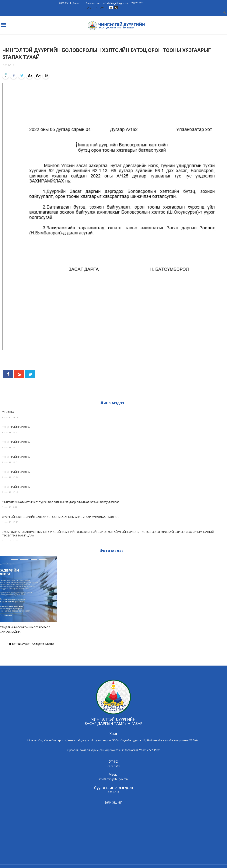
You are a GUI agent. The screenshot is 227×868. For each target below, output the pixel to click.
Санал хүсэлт (93, 3)
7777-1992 (137, 3)
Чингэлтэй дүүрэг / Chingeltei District (31, 644)
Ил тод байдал (119, 39)
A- (97, 7)
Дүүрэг (18, 39)
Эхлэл (6, 39)
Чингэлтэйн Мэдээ (93, 39)
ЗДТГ (30, 39)
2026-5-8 (113, 792)
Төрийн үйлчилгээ (145, 39)
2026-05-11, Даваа (69, 3)
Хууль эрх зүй (169, 39)
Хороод (42, 39)
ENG (89, 8)
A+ (102, 7)
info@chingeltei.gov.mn (116, 3)
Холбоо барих (191, 39)
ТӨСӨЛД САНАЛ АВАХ (64, 39)
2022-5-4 (9, 65)
